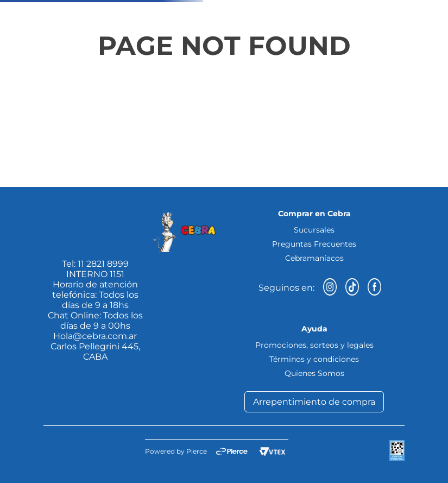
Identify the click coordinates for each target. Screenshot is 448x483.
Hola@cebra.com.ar (95, 336)
